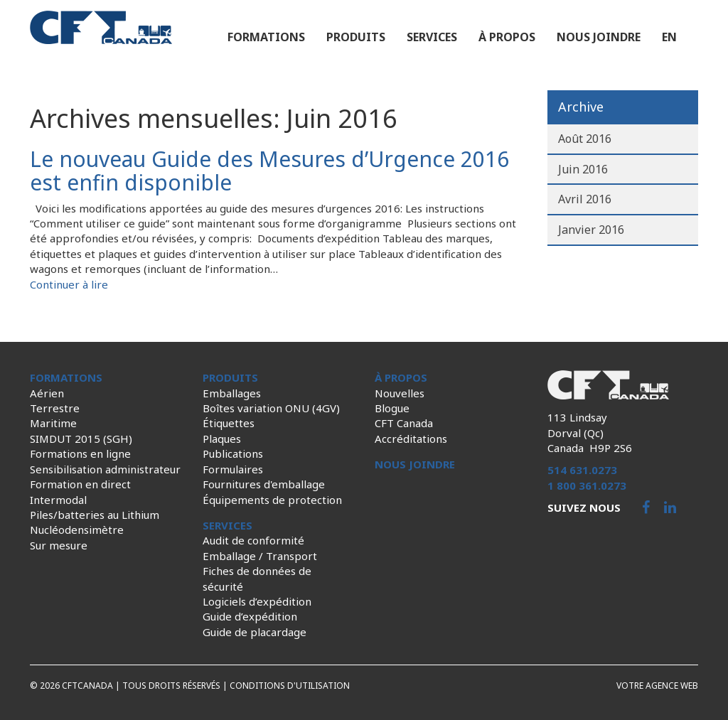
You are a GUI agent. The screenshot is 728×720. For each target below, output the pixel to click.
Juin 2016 (583, 169)
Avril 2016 (585, 199)
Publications (233, 453)
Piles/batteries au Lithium (95, 515)
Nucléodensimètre (77, 530)
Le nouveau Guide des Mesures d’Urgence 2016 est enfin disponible (269, 171)
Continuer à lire (69, 284)
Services (432, 37)
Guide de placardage (255, 632)
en (669, 37)
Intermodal (58, 500)
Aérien (47, 393)
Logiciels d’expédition (257, 601)
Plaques (222, 439)
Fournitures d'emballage (264, 484)
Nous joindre (599, 37)
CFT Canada (404, 423)
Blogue (392, 408)
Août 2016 (585, 139)
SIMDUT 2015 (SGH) (81, 439)
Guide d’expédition (250, 616)
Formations (266, 37)
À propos (507, 37)
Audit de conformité (253, 540)
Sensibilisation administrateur (105, 469)
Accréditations (411, 439)
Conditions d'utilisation (290, 686)
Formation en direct (80, 484)
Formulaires (233, 469)
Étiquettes (229, 423)
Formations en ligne (80, 453)
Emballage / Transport (260, 556)
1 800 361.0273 (587, 485)
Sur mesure (59, 545)
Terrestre (55, 408)
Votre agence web (657, 686)
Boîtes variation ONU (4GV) (271, 408)
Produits (356, 37)
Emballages (232, 393)
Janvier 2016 (591, 230)
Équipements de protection (272, 500)
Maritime (53, 423)
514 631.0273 (582, 470)
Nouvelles (400, 393)
